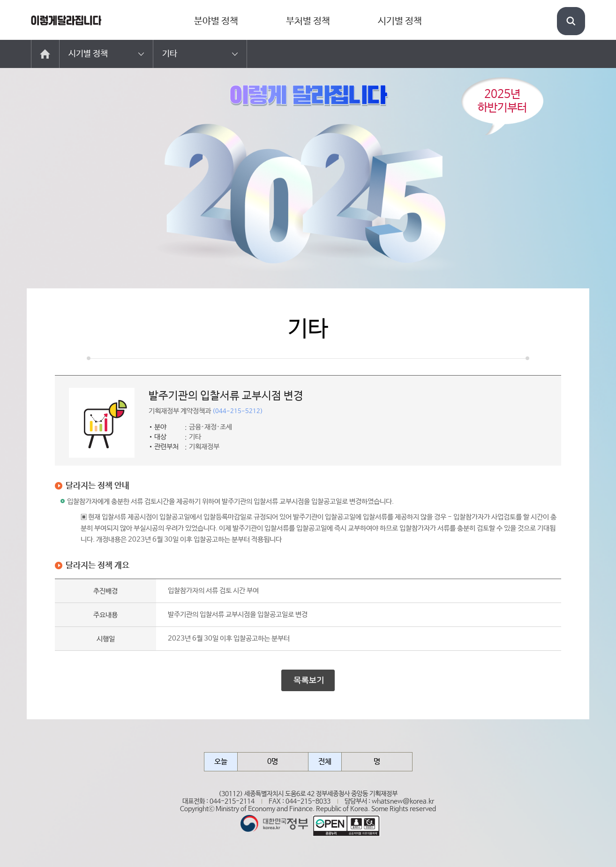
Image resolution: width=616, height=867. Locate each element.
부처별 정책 (308, 21)
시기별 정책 (400, 21)
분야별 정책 (216, 21)
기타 (170, 54)
